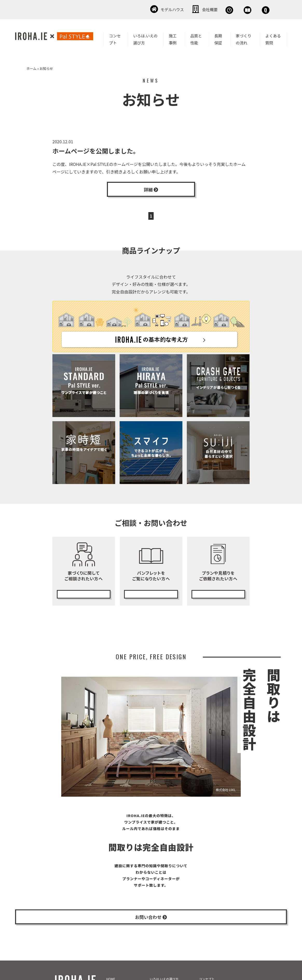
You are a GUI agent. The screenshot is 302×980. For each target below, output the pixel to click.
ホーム (32, 67)
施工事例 (173, 38)
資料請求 (218, 9)
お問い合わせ (255, 9)
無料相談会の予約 (84, 594)
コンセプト (115, 38)
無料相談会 (182, 9)
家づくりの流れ (244, 38)
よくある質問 (273, 38)
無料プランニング (218, 594)
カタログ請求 (151, 594)
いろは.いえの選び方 (145, 38)
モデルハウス (109, 9)
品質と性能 (196, 38)
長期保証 (218, 38)
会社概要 (146, 9)
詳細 (151, 190)
